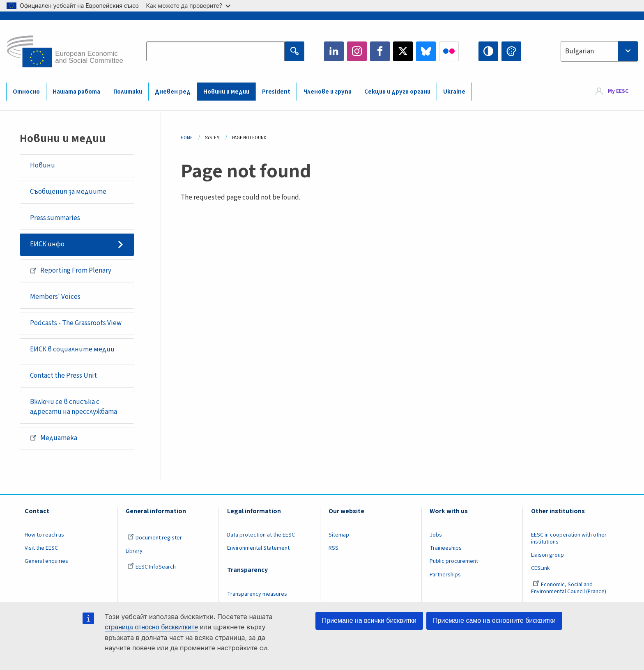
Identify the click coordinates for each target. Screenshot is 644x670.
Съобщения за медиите (68, 192)
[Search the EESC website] (215, 51)
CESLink (540, 568)
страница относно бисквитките (151, 627)
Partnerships (445, 575)
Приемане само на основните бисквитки (494, 621)
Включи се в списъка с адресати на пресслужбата (74, 407)
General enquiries (46, 561)
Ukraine (454, 92)
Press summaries (55, 218)
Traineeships (446, 548)
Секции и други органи (397, 92)
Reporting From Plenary (71, 271)
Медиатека (54, 438)
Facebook (380, 51)
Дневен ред (173, 92)
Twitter (403, 51)
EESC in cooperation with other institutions (569, 538)
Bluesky (426, 51)
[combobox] (599, 51)
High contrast (488, 51)
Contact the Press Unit (63, 376)
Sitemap (339, 535)
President (276, 92)
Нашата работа (76, 92)
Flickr (449, 51)
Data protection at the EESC (261, 535)
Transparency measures (257, 594)
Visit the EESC (41, 548)
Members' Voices (55, 297)
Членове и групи (328, 92)
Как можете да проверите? (188, 6)
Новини (43, 165)
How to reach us (44, 535)
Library (134, 551)
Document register (155, 538)
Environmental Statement (258, 548)
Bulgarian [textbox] (580, 51)
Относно (26, 92)
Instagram (357, 51)
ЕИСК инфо (47, 244)
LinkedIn (334, 51)
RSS (333, 548)
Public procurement (454, 561)
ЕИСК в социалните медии (72, 349)
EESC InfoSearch (152, 567)
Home (187, 138)
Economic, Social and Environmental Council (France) (569, 588)
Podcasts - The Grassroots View (76, 323)
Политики (128, 92)
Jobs (436, 535)
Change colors (511, 51)
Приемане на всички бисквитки (369, 621)
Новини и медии (226, 92)
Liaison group (547, 555)
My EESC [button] (618, 91)
